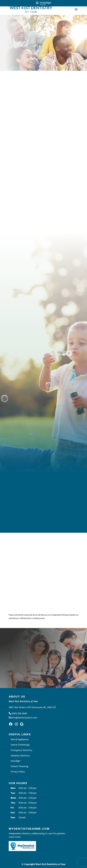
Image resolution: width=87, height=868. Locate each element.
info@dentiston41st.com (23, 718)
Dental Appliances (20, 739)
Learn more (15, 837)
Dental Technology (20, 745)
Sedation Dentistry (20, 755)
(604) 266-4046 (18, 713)
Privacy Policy (18, 772)
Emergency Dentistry (21, 750)
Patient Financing (19, 766)
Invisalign (15, 761)
